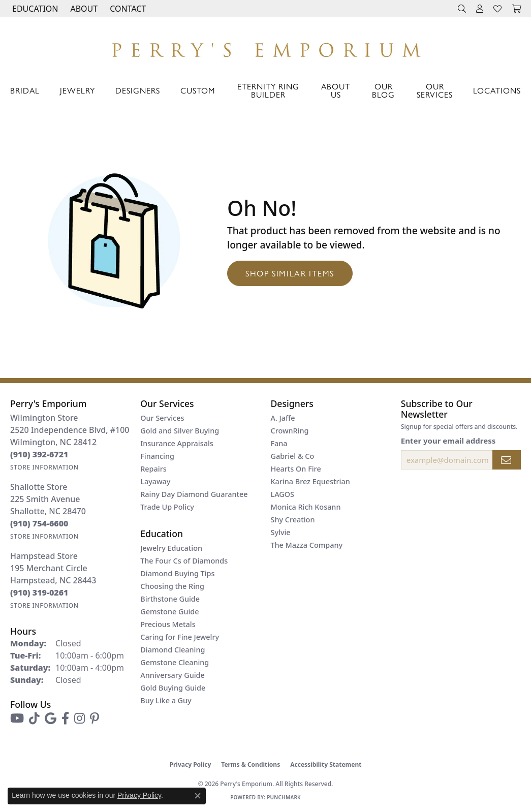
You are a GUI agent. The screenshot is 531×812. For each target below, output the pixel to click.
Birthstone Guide (170, 599)
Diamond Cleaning (173, 650)
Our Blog (383, 90)
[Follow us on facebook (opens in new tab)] (65, 719)
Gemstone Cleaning (175, 662)
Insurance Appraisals (177, 443)
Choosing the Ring (172, 586)
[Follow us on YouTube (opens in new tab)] (17, 719)
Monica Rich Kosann (306, 507)
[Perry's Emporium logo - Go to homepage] (265, 47)
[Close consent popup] (198, 796)
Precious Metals (168, 624)
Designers (138, 90)
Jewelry (77, 90)
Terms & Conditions (251, 764)
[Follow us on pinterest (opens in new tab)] (95, 719)
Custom (198, 90)
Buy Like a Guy (166, 700)
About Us (336, 90)
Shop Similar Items (290, 273)
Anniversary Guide (173, 675)
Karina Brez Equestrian (310, 481)
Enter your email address (448, 441)
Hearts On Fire (296, 469)
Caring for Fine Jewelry (180, 637)
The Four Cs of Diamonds (184, 561)
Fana (279, 443)
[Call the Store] (39, 454)
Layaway (155, 481)
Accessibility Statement (326, 764)
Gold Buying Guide (173, 688)
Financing (157, 456)
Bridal (25, 90)
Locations (497, 90)
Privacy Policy (191, 764)
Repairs (153, 469)
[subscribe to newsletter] (507, 460)
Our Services (435, 90)
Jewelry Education (171, 548)
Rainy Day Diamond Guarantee (194, 494)
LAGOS (283, 494)
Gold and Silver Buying (180, 431)
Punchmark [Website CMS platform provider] (284, 797)
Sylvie (281, 532)
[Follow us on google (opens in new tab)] (51, 719)
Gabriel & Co (293, 456)
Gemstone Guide (169, 612)
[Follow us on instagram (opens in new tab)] (80, 719)
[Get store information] (44, 467)
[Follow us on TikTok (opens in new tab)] (34, 719)
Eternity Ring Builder (268, 90)
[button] (34, 9)
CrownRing (290, 431)
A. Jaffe (283, 418)
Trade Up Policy (167, 507)
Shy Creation (293, 520)
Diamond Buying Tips (177, 573)
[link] (127, 9)
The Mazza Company (307, 545)
